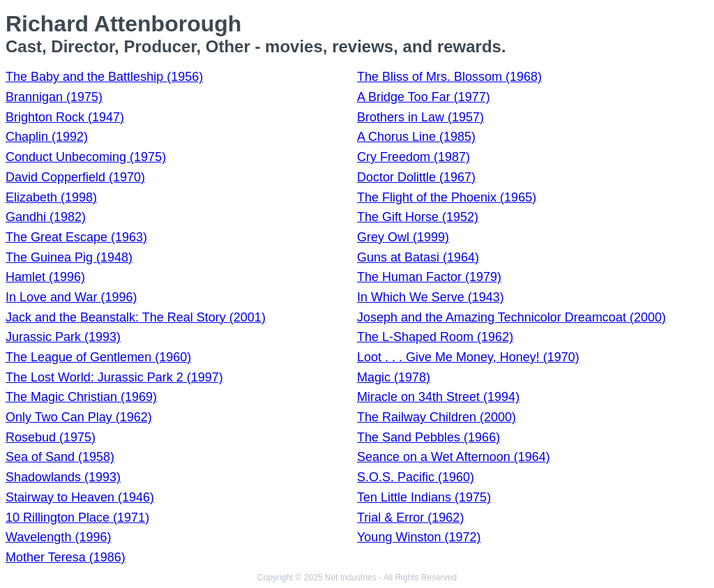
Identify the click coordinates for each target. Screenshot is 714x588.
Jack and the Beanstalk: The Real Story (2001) (136, 317)
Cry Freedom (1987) (413, 157)
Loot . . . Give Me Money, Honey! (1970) (468, 357)
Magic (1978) (394, 377)
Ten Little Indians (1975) (424, 497)
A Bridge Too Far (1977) (424, 97)
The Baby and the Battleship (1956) (104, 77)
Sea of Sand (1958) (60, 457)
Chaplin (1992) (47, 137)
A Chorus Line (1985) (416, 137)
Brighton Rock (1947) (65, 117)
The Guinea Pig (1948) (69, 257)
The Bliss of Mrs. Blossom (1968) (449, 77)
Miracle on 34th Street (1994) (438, 397)
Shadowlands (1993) (63, 477)
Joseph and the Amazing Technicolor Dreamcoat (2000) (511, 317)
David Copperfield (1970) (75, 177)
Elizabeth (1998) (51, 197)
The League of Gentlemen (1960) (98, 357)
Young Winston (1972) (419, 537)
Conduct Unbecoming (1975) (86, 157)
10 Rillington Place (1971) (77, 518)
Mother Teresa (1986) (66, 557)
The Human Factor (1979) (429, 277)
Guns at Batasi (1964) (418, 257)
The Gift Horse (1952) (418, 217)
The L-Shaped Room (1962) (435, 337)
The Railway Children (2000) (436, 417)
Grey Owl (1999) (403, 237)
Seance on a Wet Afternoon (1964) (454, 457)
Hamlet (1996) (45, 277)
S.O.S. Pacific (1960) (416, 477)
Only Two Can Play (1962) (79, 417)
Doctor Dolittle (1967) (416, 177)
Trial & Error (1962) (410, 518)
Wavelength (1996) (58, 537)
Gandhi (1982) (46, 217)
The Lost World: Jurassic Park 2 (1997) (114, 377)
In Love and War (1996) (71, 297)
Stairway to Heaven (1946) (80, 497)
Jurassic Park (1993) (63, 337)
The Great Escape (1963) (76, 237)
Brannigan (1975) (54, 97)
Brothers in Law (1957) (420, 117)
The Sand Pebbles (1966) (428, 437)
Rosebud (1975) (51, 437)
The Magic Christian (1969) (81, 397)
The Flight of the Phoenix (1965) (447, 197)
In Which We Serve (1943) (431, 297)
